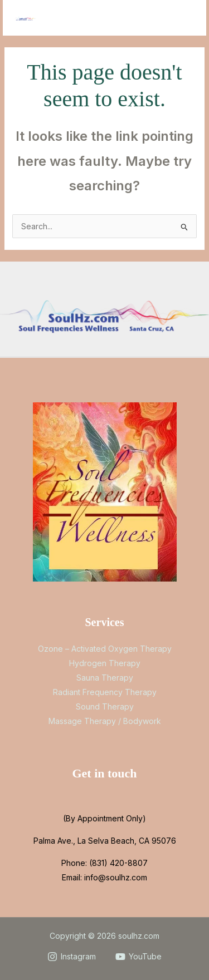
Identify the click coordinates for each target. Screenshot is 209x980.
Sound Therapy (105, 706)
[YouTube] (139, 957)
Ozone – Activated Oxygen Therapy (105, 649)
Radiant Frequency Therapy (105, 692)
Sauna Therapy (105, 678)
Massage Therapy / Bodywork (105, 721)
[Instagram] (71, 957)
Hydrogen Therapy (105, 663)
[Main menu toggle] (184, 18)
